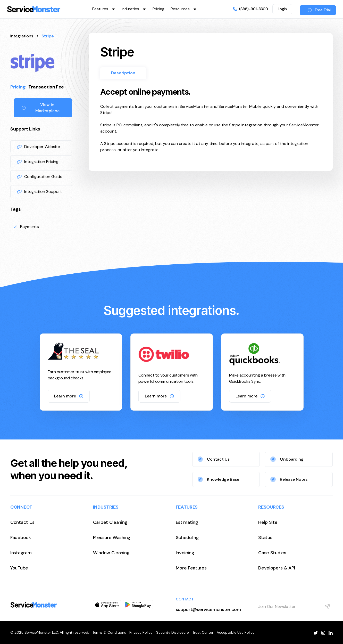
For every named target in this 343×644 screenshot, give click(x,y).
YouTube (19, 568)
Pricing (158, 9)
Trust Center (203, 632)
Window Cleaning (111, 553)
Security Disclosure (173, 632)
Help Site (268, 522)
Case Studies (272, 553)
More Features (191, 568)
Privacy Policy (141, 632)
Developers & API (277, 568)
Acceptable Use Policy (236, 632)
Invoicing (185, 553)
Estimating (187, 522)
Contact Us (22, 522)
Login (282, 9)
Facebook (21, 537)
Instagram (21, 553)
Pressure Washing (112, 537)
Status (265, 537)
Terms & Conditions (109, 632)
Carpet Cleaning (110, 522)
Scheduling (187, 537)
